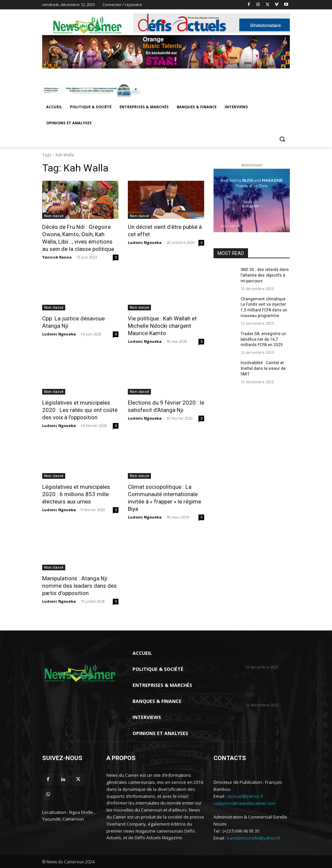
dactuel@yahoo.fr (245, 796)
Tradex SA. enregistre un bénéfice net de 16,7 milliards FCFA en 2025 (263, 339)
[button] (282, 139)
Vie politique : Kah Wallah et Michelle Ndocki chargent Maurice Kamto (162, 326)
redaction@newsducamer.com (244, 803)
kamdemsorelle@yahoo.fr (254, 838)
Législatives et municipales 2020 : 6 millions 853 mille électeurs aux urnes (76, 494)
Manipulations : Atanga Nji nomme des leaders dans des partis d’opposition (79, 586)
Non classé (54, 216)
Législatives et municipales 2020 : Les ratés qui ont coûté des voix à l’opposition (80, 410)
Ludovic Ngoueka (145, 242)
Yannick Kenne (57, 257)
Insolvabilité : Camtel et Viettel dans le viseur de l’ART (263, 369)
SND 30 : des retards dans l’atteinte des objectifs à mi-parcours (265, 275)
